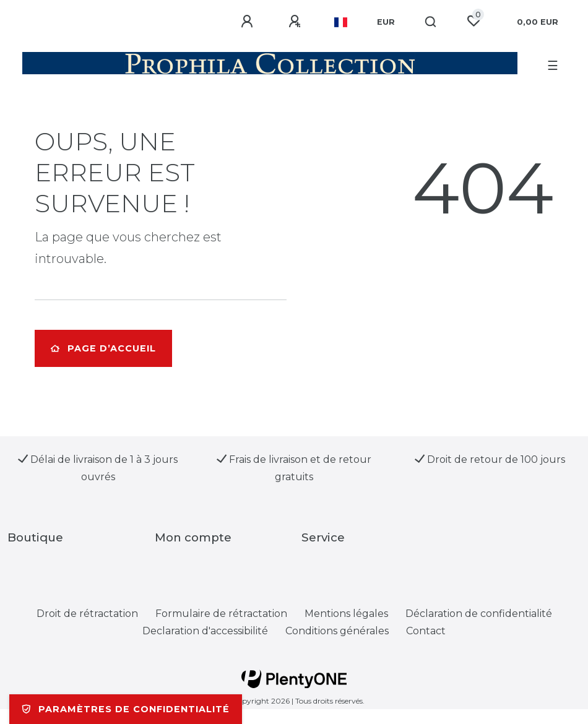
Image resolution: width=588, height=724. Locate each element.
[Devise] (386, 22)
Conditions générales (337, 631)
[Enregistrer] (296, 22)
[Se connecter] (249, 22)
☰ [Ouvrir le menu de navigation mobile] (553, 66)
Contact (426, 631)
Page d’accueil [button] (103, 348)
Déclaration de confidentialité (479, 614)
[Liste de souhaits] (473, 21)
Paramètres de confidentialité (126, 709)
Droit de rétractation (87, 614)
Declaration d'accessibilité (205, 631)
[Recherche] (431, 22)
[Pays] (341, 22)
